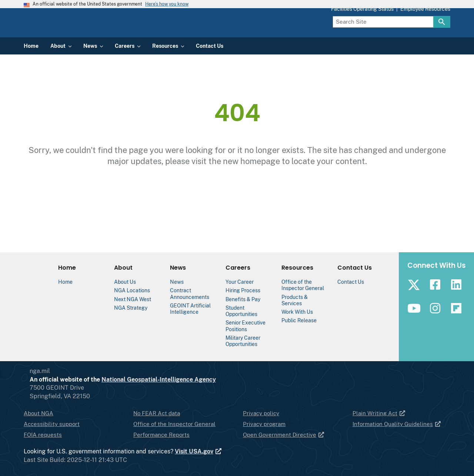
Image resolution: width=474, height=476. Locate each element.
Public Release (299, 320)
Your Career (240, 282)
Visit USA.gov (198, 452)
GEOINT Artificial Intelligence (190, 309)
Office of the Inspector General (303, 285)
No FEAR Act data (157, 413)
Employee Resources (425, 41)
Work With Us (297, 312)
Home (65, 282)
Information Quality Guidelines (397, 424)
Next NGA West (133, 299)
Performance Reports (161, 435)
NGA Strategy (131, 308)
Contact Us (351, 282)
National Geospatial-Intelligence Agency (188, 380)
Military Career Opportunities (243, 341)
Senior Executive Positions (246, 326)
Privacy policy (261, 413)
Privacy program (264, 424)
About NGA (39, 413)
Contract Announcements (190, 293)
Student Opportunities (241, 311)
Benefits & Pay (243, 299)
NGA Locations (132, 290)
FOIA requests (43, 435)
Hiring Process (243, 290)
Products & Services (295, 300)
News (177, 282)
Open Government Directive (284, 435)
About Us (125, 282)
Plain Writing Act (379, 413)
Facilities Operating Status (362, 41)
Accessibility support (52, 424)
